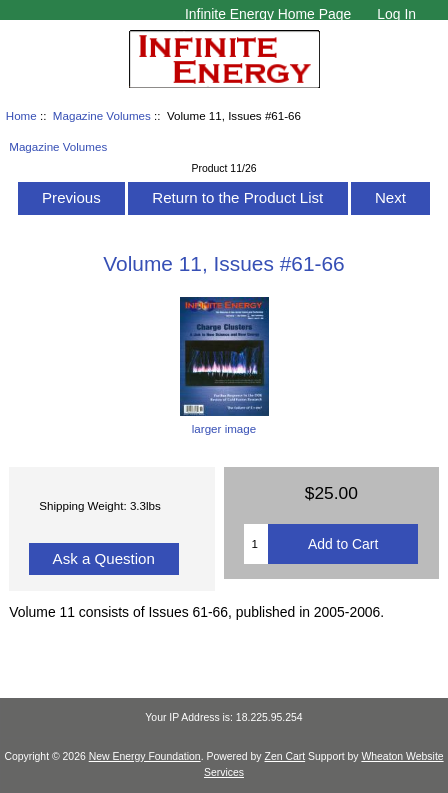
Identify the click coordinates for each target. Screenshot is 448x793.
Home (21, 115)
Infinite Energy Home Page (268, 14)
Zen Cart (285, 756)
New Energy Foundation (145, 756)
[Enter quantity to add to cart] (256, 544)
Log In (396, 14)
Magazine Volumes (102, 115)
